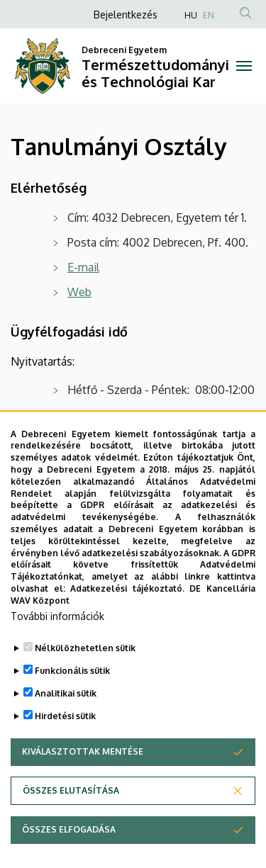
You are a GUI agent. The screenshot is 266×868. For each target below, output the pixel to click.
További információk (57, 652)
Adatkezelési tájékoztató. (127, 625)
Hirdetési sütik (65, 752)
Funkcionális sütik (72, 707)
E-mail (83, 267)
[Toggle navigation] (244, 66)
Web (79, 292)
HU (191, 15)
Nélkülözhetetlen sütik (85, 684)
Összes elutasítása (71, 827)
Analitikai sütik (66, 729)
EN (209, 15)
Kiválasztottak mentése (83, 788)
